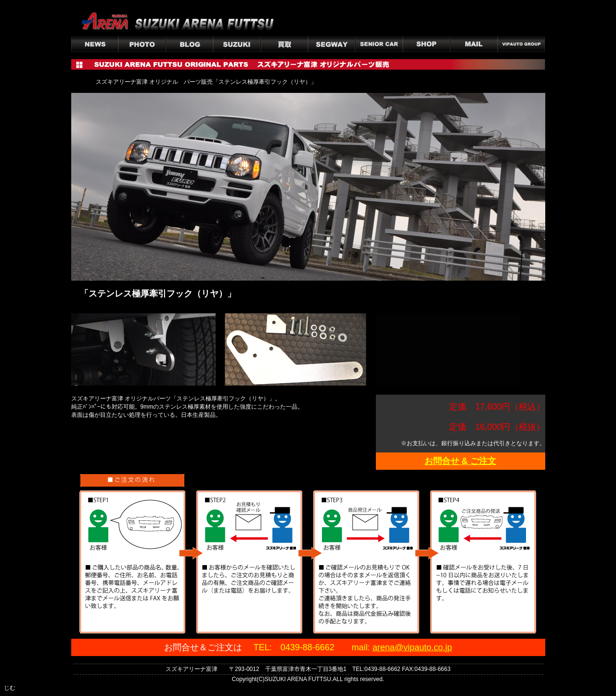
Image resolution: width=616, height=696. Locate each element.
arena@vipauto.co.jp (412, 647)
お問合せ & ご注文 (460, 461)
